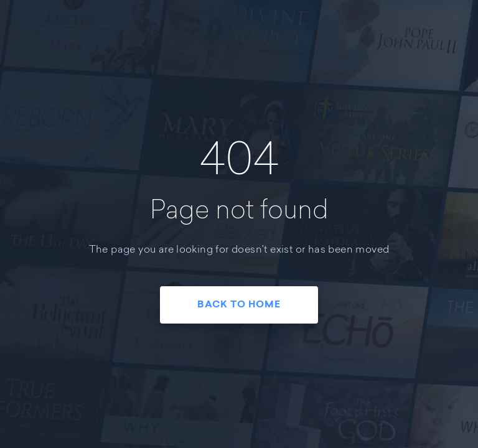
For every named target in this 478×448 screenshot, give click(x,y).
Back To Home (239, 305)
